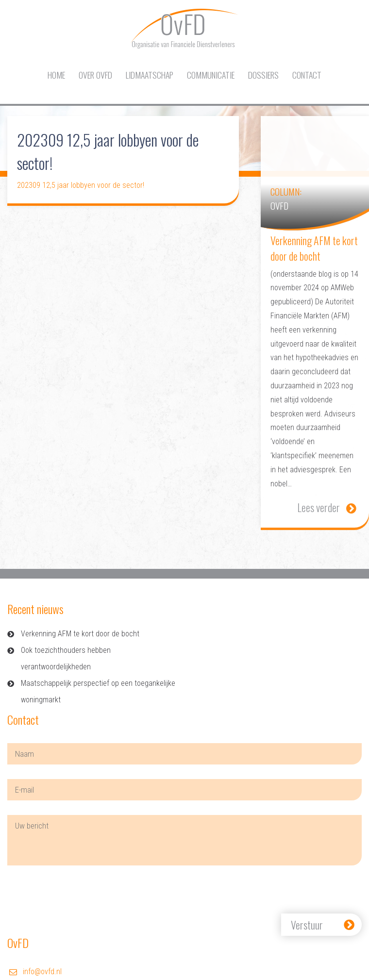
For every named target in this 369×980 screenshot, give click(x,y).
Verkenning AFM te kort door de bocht (80, 634)
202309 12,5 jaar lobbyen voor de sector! (81, 185)
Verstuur (307, 925)
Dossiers (263, 75)
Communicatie (211, 75)
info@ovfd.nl (42, 972)
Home (56, 75)
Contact (307, 75)
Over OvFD (95, 75)
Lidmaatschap (150, 75)
